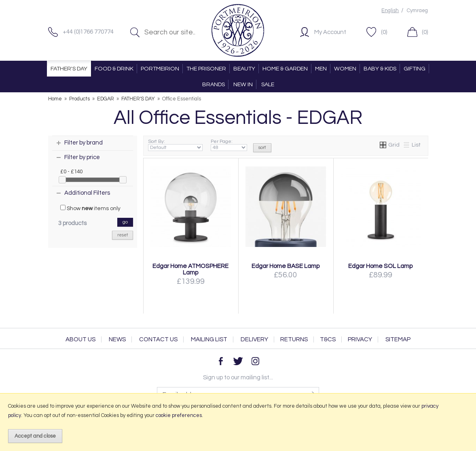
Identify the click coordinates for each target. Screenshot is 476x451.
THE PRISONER (206, 69)
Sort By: (175, 145)
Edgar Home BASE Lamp (286, 266)
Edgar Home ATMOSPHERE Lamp (190, 269)
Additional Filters (87, 193)
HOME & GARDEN (285, 69)
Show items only (90, 208)
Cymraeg (417, 11)
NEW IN (243, 84)
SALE (268, 84)
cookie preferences (179, 415)
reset (123, 235)
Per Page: (229, 145)
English (390, 11)
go (125, 222)
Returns (294, 339)
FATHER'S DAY (69, 69)
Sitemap (398, 339)
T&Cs (328, 339)
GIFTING (415, 69)
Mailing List (209, 339)
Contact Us (158, 339)
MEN (321, 69)
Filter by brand (84, 143)
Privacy (360, 339)
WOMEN (345, 69)
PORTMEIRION (160, 69)
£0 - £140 (71, 172)
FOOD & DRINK (114, 69)
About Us (80, 339)
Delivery (254, 339)
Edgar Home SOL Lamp (381, 266)
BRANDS (214, 84)
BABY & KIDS (380, 69)
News (117, 339)
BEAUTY (244, 69)
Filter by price (82, 157)
